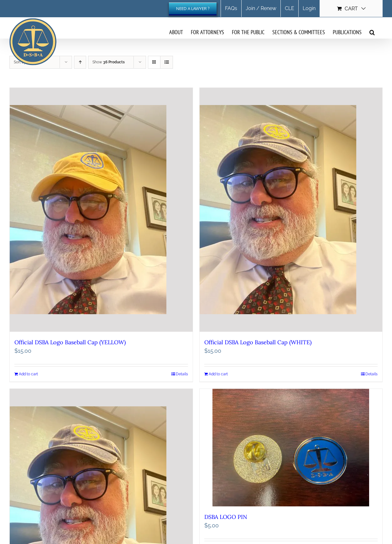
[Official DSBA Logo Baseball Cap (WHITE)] (291, 210)
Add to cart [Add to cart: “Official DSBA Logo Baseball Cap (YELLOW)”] (28, 374)
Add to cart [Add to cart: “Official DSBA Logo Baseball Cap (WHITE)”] (218, 374)
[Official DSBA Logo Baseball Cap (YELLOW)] (101, 210)
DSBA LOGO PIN (226, 517)
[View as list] (167, 62)
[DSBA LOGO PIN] (291, 448)
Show (109, 62)
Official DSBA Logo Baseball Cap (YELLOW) (70, 342)
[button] (372, 32)
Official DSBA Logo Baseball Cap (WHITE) (258, 342)
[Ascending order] (80, 62)
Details (182, 374)
